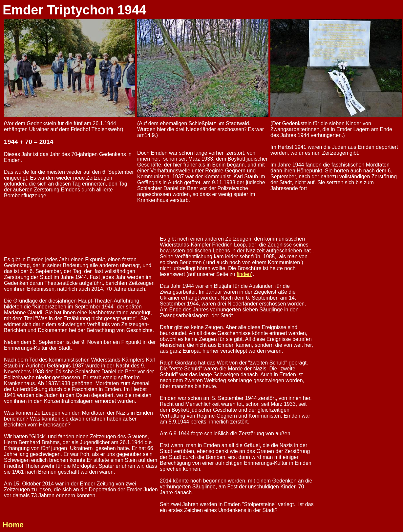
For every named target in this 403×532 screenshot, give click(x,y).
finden (244, 274)
